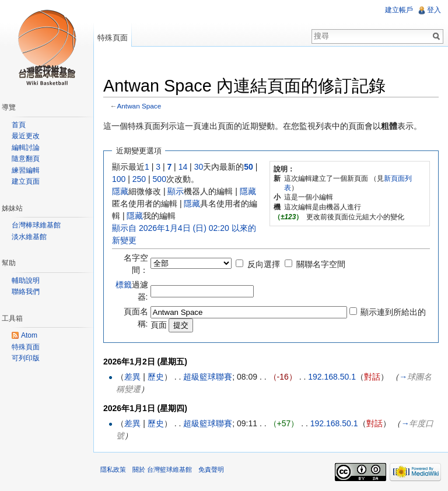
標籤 (124, 285)
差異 (132, 377)
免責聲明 (211, 469)
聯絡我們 (26, 292)
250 (139, 179)
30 (199, 167)
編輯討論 (26, 148)
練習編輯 (26, 170)
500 (160, 179)
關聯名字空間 (321, 264)
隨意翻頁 (26, 159)
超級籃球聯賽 (208, 377)
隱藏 (120, 191)
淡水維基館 (29, 237)
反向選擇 (264, 264)
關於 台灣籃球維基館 (162, 469)
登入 (434, 10)
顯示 (176, 191)
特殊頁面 (113, 38)
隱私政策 (113, 469)
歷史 (156, 377)
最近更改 (26, 136)
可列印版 (26, 358)
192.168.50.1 (332, 377)
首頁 (19, 125)
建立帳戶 (399, 10)
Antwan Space (139, 106)
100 (119, 179)
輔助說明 (26, 280)
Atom (29, 335)
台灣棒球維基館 (36, 225)
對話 (372, 377)
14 (183, 167)
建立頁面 (26, 181)
